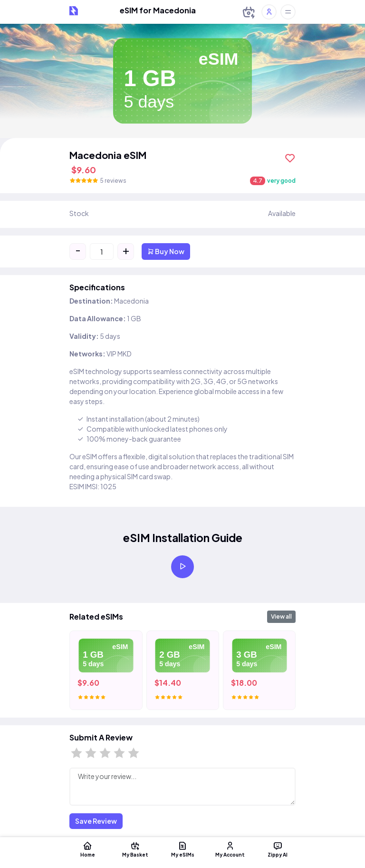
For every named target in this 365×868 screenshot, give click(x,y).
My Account (230, 849)
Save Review (96, 821)
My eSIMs (182, 849)
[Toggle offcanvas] (288, 12)
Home (87, 849)
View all (281, 616)
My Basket (135, 849)
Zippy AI (278, 849)
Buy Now (166, 251)
